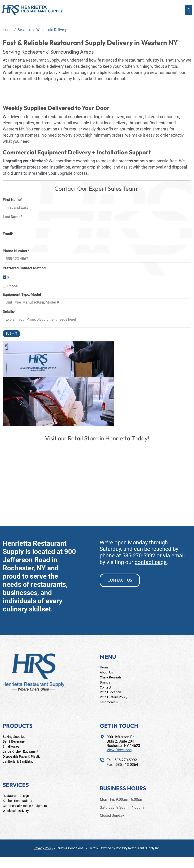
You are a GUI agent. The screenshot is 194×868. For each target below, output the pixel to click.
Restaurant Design (16, 796)
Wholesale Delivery (16, 811)
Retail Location (110, 692)
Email (10, 278)
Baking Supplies (14, 737)
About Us (106, 672)
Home (104, 667)
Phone (10, 286)
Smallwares (11, 746)
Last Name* (12, 217)
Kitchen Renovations (17, 801)
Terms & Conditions (70, 848)
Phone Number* (16, 251)
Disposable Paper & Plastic (22, 756)
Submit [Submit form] (11, 333)
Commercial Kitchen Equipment (25, 806)
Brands (105, 682)
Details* (9, 312)
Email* (8, 234)
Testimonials (109, 702)
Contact (106, 687)
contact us (120, 580)
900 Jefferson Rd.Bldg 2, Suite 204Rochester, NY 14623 (123, 744)
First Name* (13, 200)
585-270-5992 (139, 556)
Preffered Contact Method (24, 268)
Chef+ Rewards (111, 677)
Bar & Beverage (14, 741)
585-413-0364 (127, 765)
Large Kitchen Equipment (21, 751)
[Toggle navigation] (189, 10)
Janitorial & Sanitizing (18, 761)
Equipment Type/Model (22, 295)
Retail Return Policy (114, 697)
